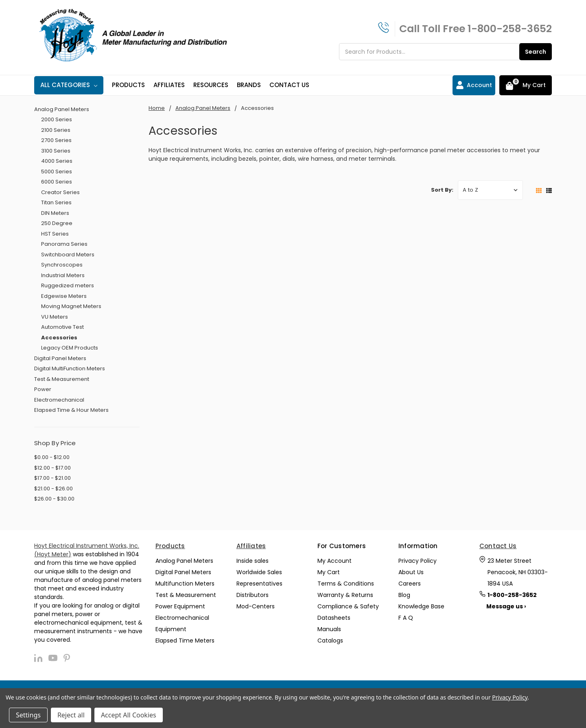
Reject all (71, 715)
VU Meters (55, 317)
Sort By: (442, 190)
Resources (211, 85)
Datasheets (334, 618)
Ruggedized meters (68, 285)
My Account (335, 561)
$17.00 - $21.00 (52, 478)
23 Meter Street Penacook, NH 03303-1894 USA (518, 572)
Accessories (59, 338)
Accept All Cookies (129, 715)
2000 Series (57, 119)
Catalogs (330, 641)
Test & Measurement (62, 379)
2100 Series (56, 130)
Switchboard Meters (68, 255)
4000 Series (57, 161)
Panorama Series (64, 244)
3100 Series (56, 151)
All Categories (69, 85)
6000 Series (57, 182)
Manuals (329, 629)
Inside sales (253, 561)
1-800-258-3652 (510, 29)
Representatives (259, 584)
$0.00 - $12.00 (52, 457)
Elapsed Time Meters (185, 641)
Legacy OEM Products (70, 348)
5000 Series (57, 172)
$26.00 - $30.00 (54, 499)
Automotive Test (62, 327)
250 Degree (57, 223)
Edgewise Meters (64, 296)
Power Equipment (180, 606)
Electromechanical (59, 400)
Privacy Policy (418, 561)
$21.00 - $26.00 (54, 489)
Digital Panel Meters (60, 358)
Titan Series (56, 202)
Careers (410, 584)
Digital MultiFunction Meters (70, 368)
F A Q (406, 618)
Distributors (253, 595)
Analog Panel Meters (62, 109)
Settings (28, 715)
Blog (404, 595)
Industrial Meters (63, 275)
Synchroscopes (62, 265)
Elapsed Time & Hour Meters (71, 410)
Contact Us (289, 85)
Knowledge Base (421, 606)
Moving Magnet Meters (71, 306)
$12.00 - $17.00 (52, 468)
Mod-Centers (256, 606)
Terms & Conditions (346, 584)
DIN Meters (55, 213)
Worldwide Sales (259, 572)
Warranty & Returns (345, 595)
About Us (411, 572)
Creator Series (60, 192)
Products (128, 85)
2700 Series (56, 140)
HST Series (55, 234)
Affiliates (169, 85)
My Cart (329, 572)
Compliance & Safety (348, 606)
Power (43, 389)
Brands (249, 85)
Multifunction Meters (185, 584)
